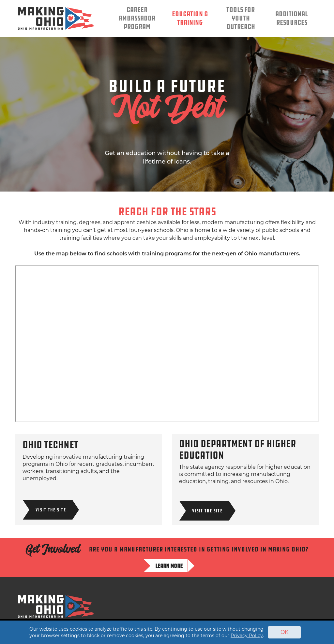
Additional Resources (292, 19)
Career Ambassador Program (137, 19)
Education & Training (190, 19)
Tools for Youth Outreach (241, 19)
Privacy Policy (247, 636)
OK (284, 632)
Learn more (169, 566)
